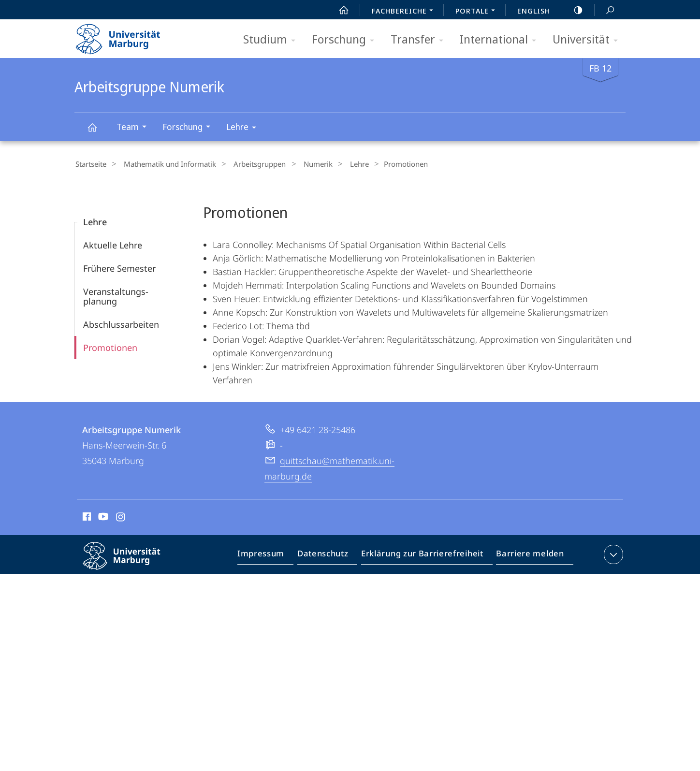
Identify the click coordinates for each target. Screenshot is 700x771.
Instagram (121, 517)
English (534, 11)
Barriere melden (527, 555)
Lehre (244, 128)
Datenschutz (331, 555)
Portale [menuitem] (478, 12)
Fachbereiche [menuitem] (405, 12)
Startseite (90, 164)
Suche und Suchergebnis (605, 10)
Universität (588, 40)
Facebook (86, 517)
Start (338, 10)
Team (135, 128)
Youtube (102, 517)
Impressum (272, 555)
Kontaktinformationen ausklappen (612, 553)
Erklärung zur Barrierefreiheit (425, 555)
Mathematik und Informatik (164, 164)
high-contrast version (573, 10)
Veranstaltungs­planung (116, 295)
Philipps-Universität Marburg (130, 562)
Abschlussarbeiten (121, 323)
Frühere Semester (119, 267)
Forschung (346, 40)
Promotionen (110, 346)
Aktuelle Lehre (113, 244)
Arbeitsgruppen (249, 164)
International (501, 40)
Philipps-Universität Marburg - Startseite (126, 36)
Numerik (302, 164)
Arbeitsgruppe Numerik (98, 132)
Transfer (420, 40)
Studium (272, 40)
